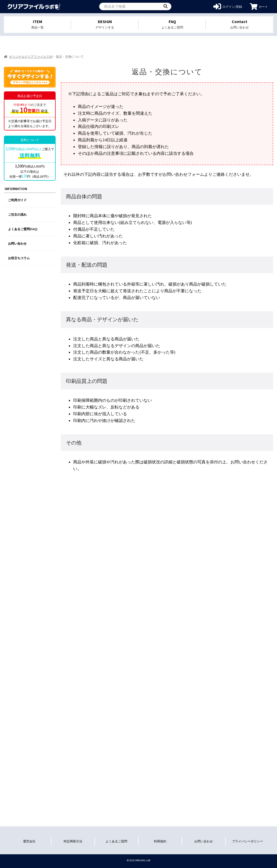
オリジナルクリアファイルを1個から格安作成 (34, 7)
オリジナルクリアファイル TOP (31, 57)
